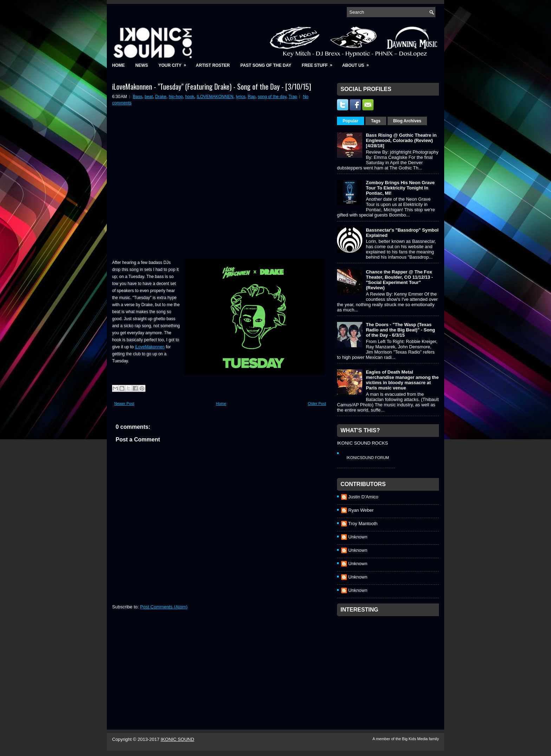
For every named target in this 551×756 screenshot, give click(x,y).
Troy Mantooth (363, 524)
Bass (138, 97)
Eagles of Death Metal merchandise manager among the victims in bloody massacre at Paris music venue (402, 380)
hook (190, 97)
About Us (358, 63)
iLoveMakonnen (150, 347)
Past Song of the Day (266, 65)
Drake (161, 97)
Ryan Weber (361, 510)
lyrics (241, 97)
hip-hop (176, 97)
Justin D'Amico (363, 497)
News (142, 65)
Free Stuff (319, 63)
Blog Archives (407, 121)
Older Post (317, 403)
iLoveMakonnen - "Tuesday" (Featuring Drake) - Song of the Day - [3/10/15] (212, 86)
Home (118, 65)
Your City (174, 63)
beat (148, 97)
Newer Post (124, 403)
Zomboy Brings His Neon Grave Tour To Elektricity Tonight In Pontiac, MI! (400, 188)
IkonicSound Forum (368, 458)
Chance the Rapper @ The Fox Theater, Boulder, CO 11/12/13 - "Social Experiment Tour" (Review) (399, 280)
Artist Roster (213, 65)
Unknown (358, 537)
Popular (351, 121)
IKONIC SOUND (177, 739)
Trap (293, 97)
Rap (252, 97)
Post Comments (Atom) (164, 607)
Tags (376, 121)
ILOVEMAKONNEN (215, 97)
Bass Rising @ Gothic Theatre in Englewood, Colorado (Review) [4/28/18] (401, 140)
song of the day (272, 97)
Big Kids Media (415, 739)
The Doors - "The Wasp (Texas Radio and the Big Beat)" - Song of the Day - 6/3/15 (400, 330)
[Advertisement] (390, 664)
